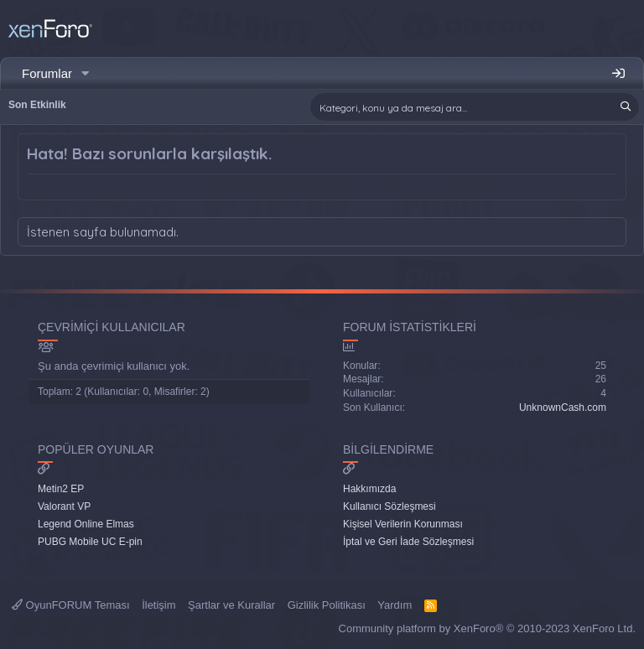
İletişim (158, 605)
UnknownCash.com (563, 408)
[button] (86, 73)
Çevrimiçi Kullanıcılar (112, 327)
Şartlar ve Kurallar (231, 605)
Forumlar (47, 73)
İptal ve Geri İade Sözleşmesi (408, 542)
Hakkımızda (369, 489)
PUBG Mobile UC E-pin (90, 542)
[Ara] (475, 107)
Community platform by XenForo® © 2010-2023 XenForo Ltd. (487, 628)
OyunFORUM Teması (71, 605)
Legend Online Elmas (86, 524)
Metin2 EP (61, 489)
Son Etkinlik (37, 105)
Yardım (395, 605)
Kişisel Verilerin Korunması (403, 524)
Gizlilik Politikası (327, 605)
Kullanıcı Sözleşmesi (390, 506)
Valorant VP (64, 506)
